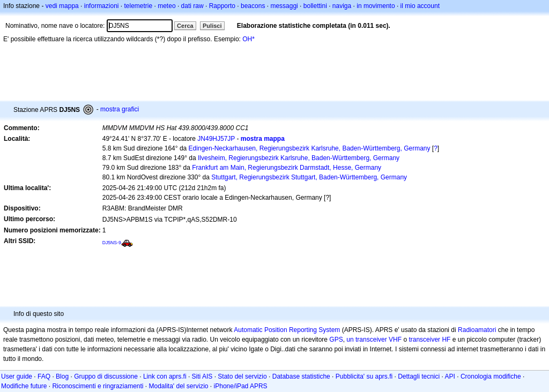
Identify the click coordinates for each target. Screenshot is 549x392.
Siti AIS (202, 376)
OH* (248, 39)
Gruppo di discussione (106, 376)
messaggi (284, 6)
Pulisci (212, 26)
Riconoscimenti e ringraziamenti (98, 386)
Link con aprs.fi (165, 376)
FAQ (44, 376)
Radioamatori (477, 330)
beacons (253, 6)
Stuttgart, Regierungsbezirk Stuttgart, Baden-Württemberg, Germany (309, 177)
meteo (166, 6)
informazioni (102, 6)
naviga (342, 6)
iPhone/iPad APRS (241, 386)
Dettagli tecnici (419, 376)
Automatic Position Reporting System (287, 330)
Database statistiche (301, 376)
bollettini (315, 6)
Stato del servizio (242, 376)
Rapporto (222, 6)
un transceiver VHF (374, 340)
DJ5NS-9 (112, 243)
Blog (62, 376)
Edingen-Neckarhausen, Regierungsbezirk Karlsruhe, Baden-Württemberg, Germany (310, 148)
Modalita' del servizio (179, 386)
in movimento (376, 6)
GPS (336, 340)
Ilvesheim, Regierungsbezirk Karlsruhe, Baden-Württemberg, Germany (299, 158)
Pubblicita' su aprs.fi (364, 376)
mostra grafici (120, 109)
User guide (17, 376)
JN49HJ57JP (216, 139)
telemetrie (139, 6)
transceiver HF (429, 340)
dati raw (192, 6)
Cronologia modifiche (491, 376)
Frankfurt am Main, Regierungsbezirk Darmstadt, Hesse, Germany (287, 168)
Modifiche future (24, 386)
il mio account (420, 6)
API (450, 376)
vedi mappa (62, 6)
